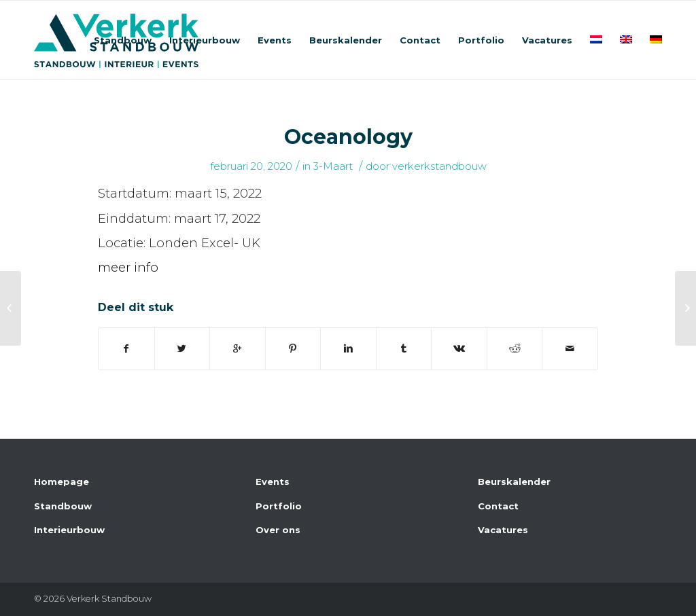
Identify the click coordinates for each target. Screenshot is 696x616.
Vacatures (503, 530)
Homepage (62, 482)
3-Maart (333, 166)
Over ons (278, 530)
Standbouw (63, 506)
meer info (128, 267)
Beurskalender (514, 482)
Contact (498, 506)
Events (273, 482)
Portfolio (279, 506)
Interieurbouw (69, 530)
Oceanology (348, 137)
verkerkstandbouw (439, 166)
